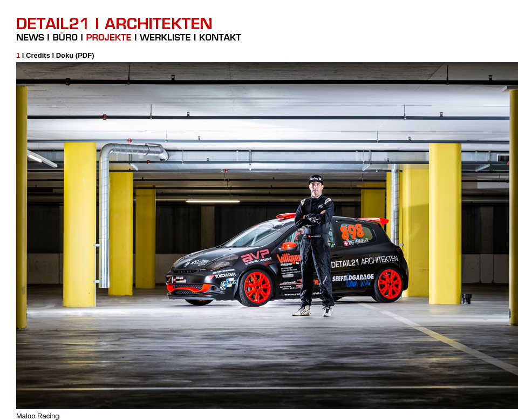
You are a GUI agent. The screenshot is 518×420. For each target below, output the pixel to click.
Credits (38, 55)
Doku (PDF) (75, 55)
